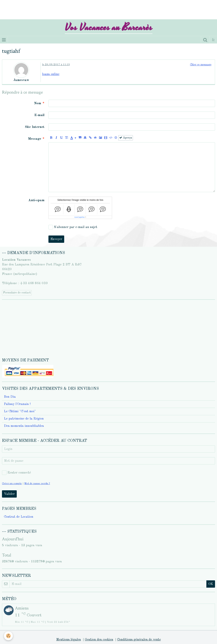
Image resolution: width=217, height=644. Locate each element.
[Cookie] (8, 636)
